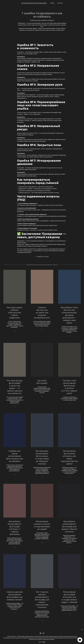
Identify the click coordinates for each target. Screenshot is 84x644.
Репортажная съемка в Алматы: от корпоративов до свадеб (42, 527)
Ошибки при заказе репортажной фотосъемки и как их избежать (15, 458)
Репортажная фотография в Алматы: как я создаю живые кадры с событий (69, 599)
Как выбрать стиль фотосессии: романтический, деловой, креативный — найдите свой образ (69, 317)
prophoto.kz (29, 251)
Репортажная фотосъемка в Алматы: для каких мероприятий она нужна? (69, 459)
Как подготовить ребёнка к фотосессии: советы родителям (15, 314)
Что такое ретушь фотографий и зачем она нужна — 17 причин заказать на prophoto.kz (15, 389)
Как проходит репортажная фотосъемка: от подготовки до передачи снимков (42, 459)
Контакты (60, 3)
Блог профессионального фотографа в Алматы (34, 3)
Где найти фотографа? (42, 384)
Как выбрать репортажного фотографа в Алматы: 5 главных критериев (15, 530)
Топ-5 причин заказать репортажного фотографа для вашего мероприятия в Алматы (42, 601)
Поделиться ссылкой (43, 259)
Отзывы (52, 3)
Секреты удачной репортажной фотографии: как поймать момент (15, 598)
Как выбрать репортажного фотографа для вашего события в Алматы (69, 528)
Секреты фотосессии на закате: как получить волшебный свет (42, 314)
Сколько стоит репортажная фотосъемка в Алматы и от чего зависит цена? (69, 389)
